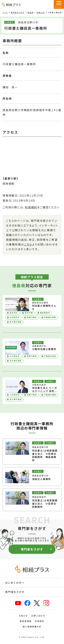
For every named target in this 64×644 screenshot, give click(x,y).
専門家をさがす (18, 12)
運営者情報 (26, 621)
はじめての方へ (14, 583)
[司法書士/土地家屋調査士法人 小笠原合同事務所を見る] (32, 500)
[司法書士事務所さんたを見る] (32, 311)
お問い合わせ (38, 616)
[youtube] (18, 603)
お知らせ (23, 616)
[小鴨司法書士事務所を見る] (32, 352)
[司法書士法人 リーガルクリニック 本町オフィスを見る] (32, 391)
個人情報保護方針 (32, 627)
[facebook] (27, 603)
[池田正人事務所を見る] (32, 477)
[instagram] (46, 603)
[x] (37, 603)
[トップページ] (11, 5)
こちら (28, 244)
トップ (5, 12)
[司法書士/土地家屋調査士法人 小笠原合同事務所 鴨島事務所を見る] (32, 452)
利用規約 (31, 207)
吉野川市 (41, 12)
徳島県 (30, 12)
